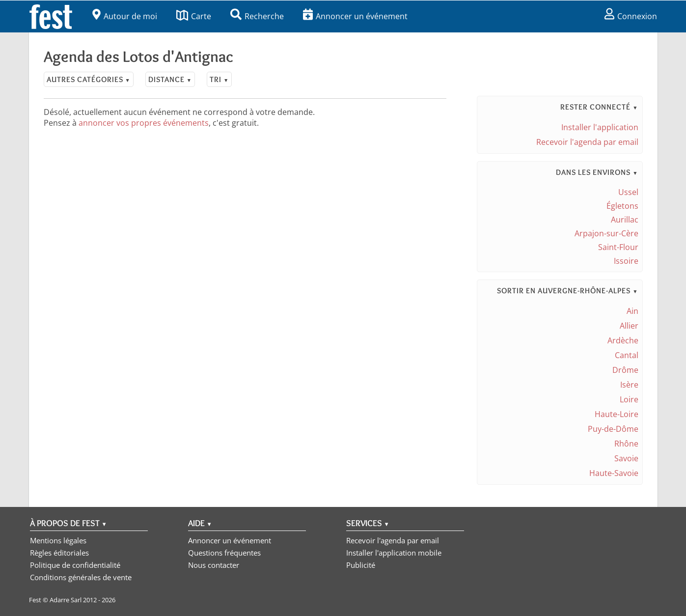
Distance (170, 79)
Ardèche (623, 340)
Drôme (625, 370)
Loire (629, 399)
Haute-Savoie (614, 473)
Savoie (626, 458)
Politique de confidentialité (75, 565)
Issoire (626, 261)
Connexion (631, 16)
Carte (194, 16)
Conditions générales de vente (81, 577)
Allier (629, 326)
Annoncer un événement (355, 16)
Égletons (622, 206)
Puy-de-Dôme (613, 429)
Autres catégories (89, 79)
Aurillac (625, 220)
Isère (629, 385)
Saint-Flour (618, 247)
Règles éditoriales (59, 553)
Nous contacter (214, 565)
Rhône (626, 444)
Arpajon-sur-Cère (606, 233)
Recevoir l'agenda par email (587, 142)
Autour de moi (125, 16)
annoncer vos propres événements (144, 123)
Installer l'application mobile (394, 553)
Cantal (627, 355)
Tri (219, 79)
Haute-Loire (617, 414)
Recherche (257, 16)
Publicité (361, 565)
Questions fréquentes (224, 553)
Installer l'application (600, 127)
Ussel (628, 192)
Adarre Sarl (66, 600)
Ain (632, 311)
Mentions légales (58, 540)
